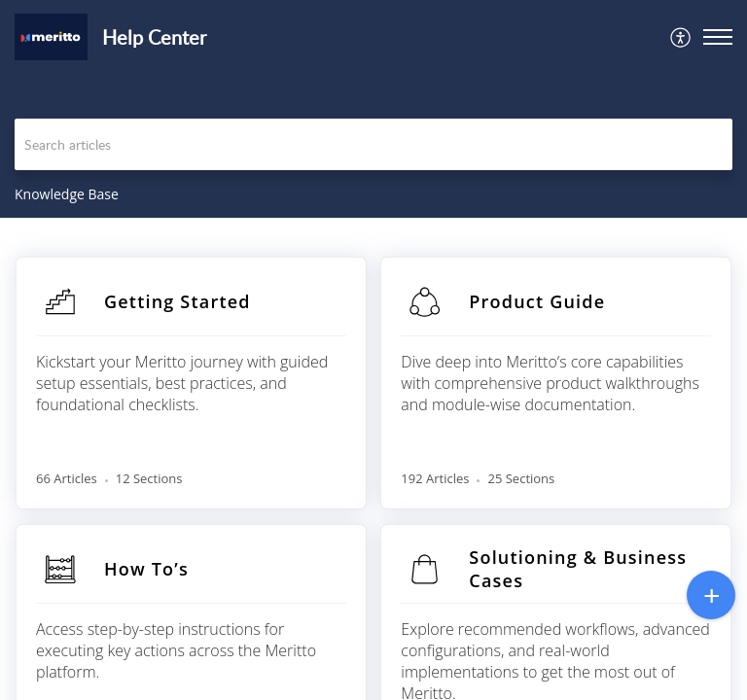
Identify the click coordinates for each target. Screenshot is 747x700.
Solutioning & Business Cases (578, 569)
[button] (681, 37)
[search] (373, 144)
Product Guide (537, 301)
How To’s (146, 569)
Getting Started (178, 301)
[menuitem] (681, 37)
